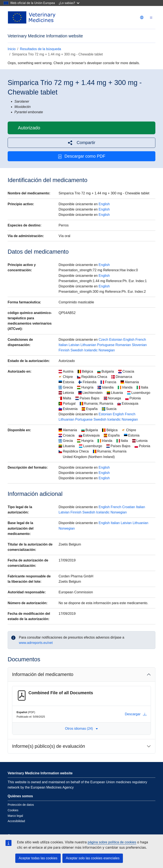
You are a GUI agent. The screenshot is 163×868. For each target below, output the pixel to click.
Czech (103, 340)
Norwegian (107, 350)
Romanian (123, 345)
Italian (63, 345)
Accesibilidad (16, 821)
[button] (81, 143)
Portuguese (106, 345)
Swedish (77, 350)
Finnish (64, 350)
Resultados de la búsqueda (41, 49)
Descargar (136, 714)
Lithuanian (88, 345)
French (141, 340)
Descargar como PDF (81, 156)
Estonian (116, 340)
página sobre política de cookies (112, 842)
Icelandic (91, 350)
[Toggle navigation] (151, 18)
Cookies (13, 810)
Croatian (129, 507)
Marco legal (15, 816)
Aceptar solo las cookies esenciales (93, 858)
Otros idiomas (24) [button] (81, 729)
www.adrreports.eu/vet (36, 643)
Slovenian (139, 345)
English (104, 204)
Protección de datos (21, 805)
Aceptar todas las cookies (38, 858)
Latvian (74, 345)
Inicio (12, 49)
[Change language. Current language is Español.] (142, 17)
